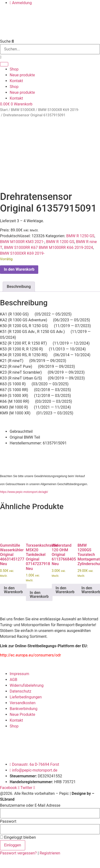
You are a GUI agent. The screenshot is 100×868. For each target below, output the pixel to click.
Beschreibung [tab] (19, 285)
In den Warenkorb (19, 268)
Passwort (8, 820)
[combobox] (50, 49)
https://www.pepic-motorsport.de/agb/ (24, 490)
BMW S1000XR (23, 110)
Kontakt (16, 81)
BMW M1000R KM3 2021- (22, 240)
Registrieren (50, 851)
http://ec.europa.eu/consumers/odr (31, 653)
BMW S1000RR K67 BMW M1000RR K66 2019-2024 (49, 246)
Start (4, 110)
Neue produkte (22, 75)
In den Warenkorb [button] (13, 588)
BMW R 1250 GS (80, 234)
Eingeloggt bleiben (18, 836)
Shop (14, 69)
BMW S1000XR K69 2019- (58, 110)
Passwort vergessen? (19, 851)
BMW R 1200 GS (60, 240)
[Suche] (4, 64)
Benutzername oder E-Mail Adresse (30, 804)
